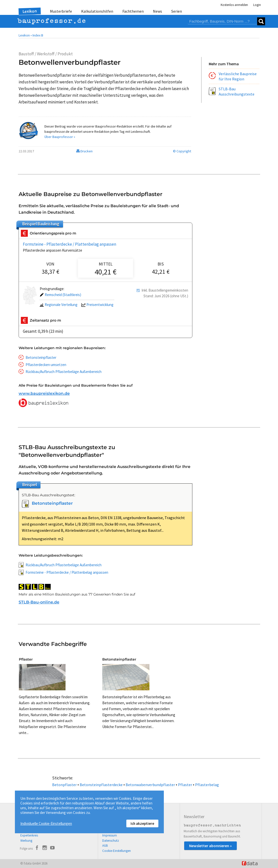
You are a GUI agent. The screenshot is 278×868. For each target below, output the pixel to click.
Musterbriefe (61, 11)
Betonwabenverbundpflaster (150, 785)
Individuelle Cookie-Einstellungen (46, 823)
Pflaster (185, 785)
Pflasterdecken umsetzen (46, 365)
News (157, 11)
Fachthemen (133, 11)
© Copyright (182, 151)
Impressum (110, 835)
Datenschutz (111, 841)
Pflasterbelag (207, 785)
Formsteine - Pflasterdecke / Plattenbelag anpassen (69, 244)
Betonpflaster (64, 785)
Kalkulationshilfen (97, 11)
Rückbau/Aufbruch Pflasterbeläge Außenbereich (64, 372)
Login (257, 5)
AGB (105, 846)
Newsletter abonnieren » (210, 846)
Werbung (26, 841)
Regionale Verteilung (59, 305)
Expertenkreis (29, 835)
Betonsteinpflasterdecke (101, 785)
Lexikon (30, 11)
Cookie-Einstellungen (117, 851)
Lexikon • (25, 35)
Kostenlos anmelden (234, 5)
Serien (177, 11)
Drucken (84, 151)
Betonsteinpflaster (41, 357)
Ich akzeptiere (142, 823)
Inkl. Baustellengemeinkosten (165, 290)
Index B (38, 35)
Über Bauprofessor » (60, 137)
